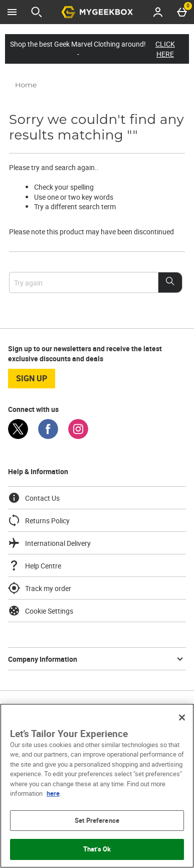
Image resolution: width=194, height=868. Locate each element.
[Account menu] (158, 12)
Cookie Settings (41, 611)
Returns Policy (39, 520)
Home (26, 85)
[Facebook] (48, 436)
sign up (32, 378)
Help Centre (35, 565)
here (53, 793)
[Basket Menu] (182, 12)
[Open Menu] (12, 12)
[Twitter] (18, 436)
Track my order (40, 588)
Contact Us (34, 498)
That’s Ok (97, 849)
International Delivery (49, 543)
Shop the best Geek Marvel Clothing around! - (97, 49)
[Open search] (37, 12)
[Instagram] (78, 436)
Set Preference (97, 820)
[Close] (182, 717)
